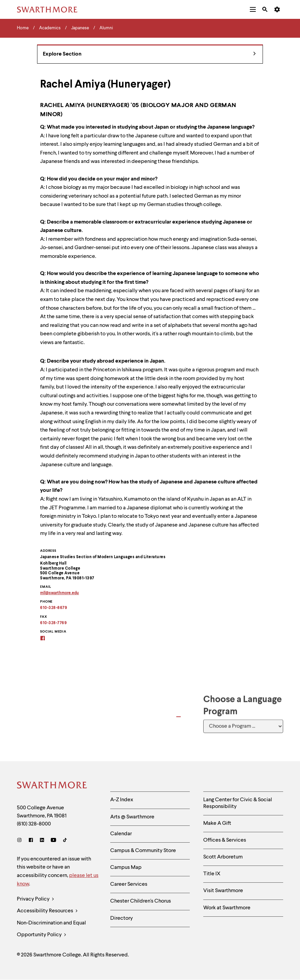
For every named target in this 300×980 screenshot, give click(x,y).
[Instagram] (21, 841)
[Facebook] (31, 841)
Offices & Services (225, 840)
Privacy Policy (36, 899)
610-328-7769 (53, 623)
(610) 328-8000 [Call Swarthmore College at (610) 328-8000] (34, 824)
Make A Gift (217, 823)
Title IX (212, 874)
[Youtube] (53, 841)
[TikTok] (65, 841)
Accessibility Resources (47, 911)
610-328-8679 (54, 608)
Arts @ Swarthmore (132, 817)
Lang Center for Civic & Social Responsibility (238, 803)
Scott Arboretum (223, 857)
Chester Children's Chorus (141, 901)
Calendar (121, 834)
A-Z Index (122, 800)
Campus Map (126, 868)
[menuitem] (253, 9)
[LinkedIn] (42, 841)
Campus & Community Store (143, 851)
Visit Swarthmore (223, 891)
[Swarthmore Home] (52, 786)
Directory (122, 918)
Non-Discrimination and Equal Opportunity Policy (51, 931)
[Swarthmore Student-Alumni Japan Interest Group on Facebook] (47, 639)
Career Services (129, 884)
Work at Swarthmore (227, 908)
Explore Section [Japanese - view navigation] (149, 54)
